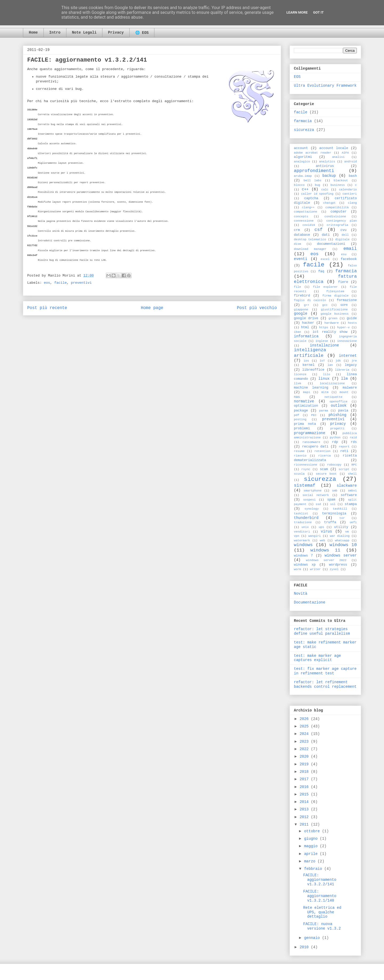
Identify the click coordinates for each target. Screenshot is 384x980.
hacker (308, 323)
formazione (347, 300)
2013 (305, 809)
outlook (339, 406)
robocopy (334, 465)
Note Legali (84, 33)
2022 (305, 749)
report (344, 447)
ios (306, 361)
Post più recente (47, 308)
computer (338, 212)
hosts (352, 323)
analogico (302, 162)
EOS (297, 77)
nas (297, 397)
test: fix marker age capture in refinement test (325, 671)
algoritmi (303, 157)
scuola (299, 474)
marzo (311, 861)
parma (324, 411)
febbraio (314, 869)
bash (353, 176)
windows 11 (325, 550)
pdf (297, 415)
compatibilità (337, 207)
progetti (337, 429)
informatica (306, 336)
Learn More (297, 12)
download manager (310, 249)
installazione (324, 345)
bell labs (312, 181)
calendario (348, 190)
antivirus (325, 166)
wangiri (315, 536)
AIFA (345, 153)
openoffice (339, 402)
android (351, 162)
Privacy (116, 33)
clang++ (308, 207)
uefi (353, 522)
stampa (351, 504)
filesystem (335, 291)
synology (312, 509)
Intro (55, 33)
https (324, 327)
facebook (349, 259)
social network (316, 495)
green (333, 318)
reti (344, 451)
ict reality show (330, 332)
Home (33, 33)
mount (344, 392)
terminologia (334, 514)
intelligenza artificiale (310, 353)
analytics (327, 162)
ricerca (325, 456)
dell (345, 235)
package (301, 411)
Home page (152, 308)
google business (335, 314)
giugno (312, 839)
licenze (300, 374)
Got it (318, 12)
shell (352, 474)
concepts (301, 217)
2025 (305, 726)
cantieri (350, 194)
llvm (297, 383)
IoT (322, 361)
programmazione (310, 433)
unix (305, 527)
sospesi (309, 500)
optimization (306, 406)
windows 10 (343, 545)
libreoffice (313, 370)
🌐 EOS (142, 33)
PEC (314, 415)
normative (304, 401)
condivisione (335, 217)
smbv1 (352, 491)
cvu (344, 230)
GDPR (344, 305)
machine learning (311, 388)
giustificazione (334, 310)
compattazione (305, 212)
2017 (305, 779)
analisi (338, 157)
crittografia (337, 225)
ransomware (311, 442)
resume (299, 451)
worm (297, 569)
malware (350, 388)
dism (297, 244)
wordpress (338, 565)
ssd (318, 504)
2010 (305, 947)
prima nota (305, 424)
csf (318, 230)
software (349, 495)
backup (329, 176)
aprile (312, 854)
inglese (322, 341)
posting (300, 419)
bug (318, 185)
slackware (347, 486)
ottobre (313, 831)
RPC (354, 465)
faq (321, 271)
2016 (305, 787)
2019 (305, 764)
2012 (305, 817)
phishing (337, 415)
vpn (297, 536)
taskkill (340, 509)
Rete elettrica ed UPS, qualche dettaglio (322, 912)
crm (297, 230)
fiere (343, 282)
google (301, 314)
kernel (308, 365)
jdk (338, 361)
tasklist (301, 514)
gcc (325, 305)
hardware (331, 323)
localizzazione (332, 383)
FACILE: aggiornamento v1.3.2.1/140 (320, 896)
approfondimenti (314, 171)
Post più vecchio (257, 308)
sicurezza (304, 130)
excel (325, 259)
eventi (301, 259)
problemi (302, 429)
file (297, 287)
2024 (305, 734)
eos (47, 283)
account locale (334, 148)
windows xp (305, 565)
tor (342, 518)
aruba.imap (303, 176)
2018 (305, 772)
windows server (341, 555)
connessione (304, 221)
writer (315, 569)
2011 (305, 825)
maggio (312, 846)
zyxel (334, 569)
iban (297, 332)
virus (326, 531)
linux (324, 379)
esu (344, 254)
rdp (335, 442)
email (350, 249)
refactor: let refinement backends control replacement (325, 684)
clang (352, 203)
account (301, 148)
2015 (305, 794)
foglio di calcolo (310, 300)
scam (324, 469)
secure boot (326, 474)
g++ (307, 305)
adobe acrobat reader (313, 153)
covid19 (309, 225)
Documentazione (310, 602)
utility (341, 527)
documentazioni (331, 244)
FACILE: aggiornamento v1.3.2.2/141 (320, 880)
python (335, 438)
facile (60, 283)
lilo (327, 374)
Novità (301, 594)
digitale (342, 239)
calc (325, 190)
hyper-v (343, 327)
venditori (302, 532)
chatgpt (329, 203)
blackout (341, 181)
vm (347, 532)
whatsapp (342, 541)
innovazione (347, 341)
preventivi (81, 283)
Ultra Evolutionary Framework (325, 86)
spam (331, 500)
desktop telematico (310, 239)
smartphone (312, 491)
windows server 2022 (326, 560)
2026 (305, 719)
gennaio (313, 938)
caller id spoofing (317, 194)
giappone (301, 310)
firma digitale (335, 296)
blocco (299, 185)
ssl (333, 504)
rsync (306, 469)
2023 (305, 742)
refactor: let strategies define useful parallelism (322, 631)
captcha (311, 198)
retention (322, 451)
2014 (305, 802)
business (338, 185)
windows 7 (303, 556)
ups (321, 527)
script (344, 469)
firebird (302, 296)
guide (352, 318)
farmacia (303, 121)
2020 (305, 757)
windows (303, 545)
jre (354, 361)
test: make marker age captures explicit (317, 658)
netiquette (333, 397)
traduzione (303, 522)
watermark (302, 541)
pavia (343, 411)
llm (344, 379)
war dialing (340, 536)
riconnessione (305, 465)
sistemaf (305, 485)
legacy (351, 365)
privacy (338, 424)
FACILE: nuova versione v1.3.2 (322, 926)
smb (335, 491)
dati (326, 235)
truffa (330, 522)
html (305, 327)
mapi (307, 392)
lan (330, 365)
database (302, 235)
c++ (305, 189)
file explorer (325, 287)
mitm (325, 392)
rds (354, 442)
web (322, 541)
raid (353, 438)
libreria (342, 370)
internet (348, 356)
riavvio (300, 456)
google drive (306, 318)
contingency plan (342, 221)
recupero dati (315, 447)
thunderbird (306, 518)
